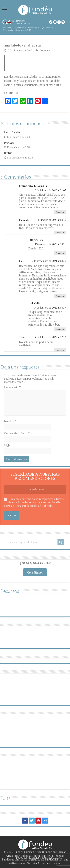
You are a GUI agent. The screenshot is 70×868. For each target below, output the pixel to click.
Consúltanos (35, 572)
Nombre (10, 421)
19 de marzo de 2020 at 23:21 (50, 244)
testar (8, 153)
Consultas (45, 51)
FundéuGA (36, 240)
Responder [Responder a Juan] (60, 350)
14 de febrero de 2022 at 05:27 (50, 308)
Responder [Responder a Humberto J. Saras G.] (60, 212)
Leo (22, 261)
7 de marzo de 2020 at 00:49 (51, 220)
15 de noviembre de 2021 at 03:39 (48, 261)
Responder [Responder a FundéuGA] (60, 253)
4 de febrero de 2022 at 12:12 (50, 337)
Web (7, 446)
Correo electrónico (17, 433)
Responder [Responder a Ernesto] (60, 233)
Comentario (12, 387)
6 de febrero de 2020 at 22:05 (50, 190)
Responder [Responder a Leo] (60, 296)
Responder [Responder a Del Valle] (60, 329)
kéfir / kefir (12, 132)
